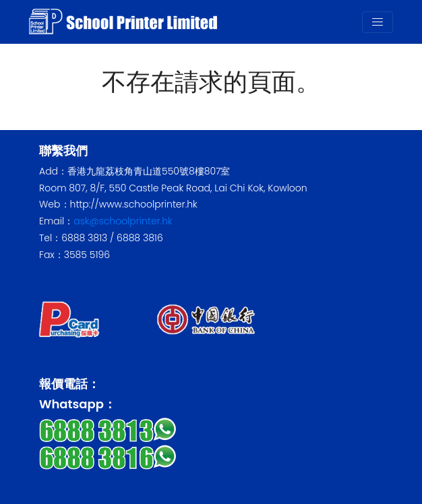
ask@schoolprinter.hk (123, 221)
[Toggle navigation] (378, 22)
